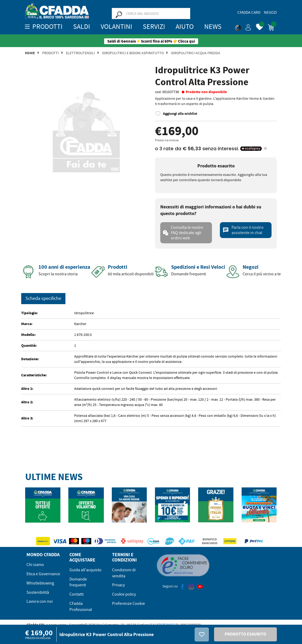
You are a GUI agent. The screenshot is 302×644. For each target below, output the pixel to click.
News (213, 27)
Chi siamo (35, 565)
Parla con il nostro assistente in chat (243, 230)
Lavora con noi (40, 601)
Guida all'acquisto (85, 570)
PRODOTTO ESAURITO (245, 634)
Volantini (116, 27)
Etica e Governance (43, 574)
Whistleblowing (40, 583)
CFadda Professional (81, 607)
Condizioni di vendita (124, 573)
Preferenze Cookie (128, 604)
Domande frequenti (78, 582)
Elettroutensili (80, 53)
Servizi (154, 27)
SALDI (82, 27)
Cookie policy (124, 594)
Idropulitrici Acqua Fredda (196, 53)
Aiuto (185, 27)
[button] (243, 26)
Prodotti (50, 53)
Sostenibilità (38, 592)
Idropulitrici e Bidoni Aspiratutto (133, 53)
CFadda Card (249, 12)
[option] (86, 128)
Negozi (270, 12)
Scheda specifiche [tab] (43, 298)
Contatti (77, 594)
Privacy (118, 585)
